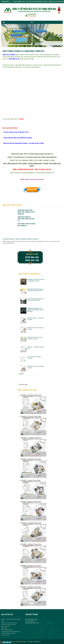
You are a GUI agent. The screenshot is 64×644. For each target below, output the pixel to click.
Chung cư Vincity (30, 621)
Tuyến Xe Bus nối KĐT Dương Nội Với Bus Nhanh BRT (35, 299)
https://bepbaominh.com (32, 623)
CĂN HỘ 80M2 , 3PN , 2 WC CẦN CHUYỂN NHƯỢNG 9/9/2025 (30, 2)
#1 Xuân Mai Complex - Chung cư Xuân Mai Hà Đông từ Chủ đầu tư (21, 239)
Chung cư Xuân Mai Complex (18, 642)
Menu (32, 22)
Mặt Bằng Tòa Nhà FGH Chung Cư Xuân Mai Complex (36, 280)
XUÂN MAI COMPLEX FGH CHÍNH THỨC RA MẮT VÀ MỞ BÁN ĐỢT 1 (35, 310)
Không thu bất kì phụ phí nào (16, 35)
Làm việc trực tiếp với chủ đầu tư (19, 31)
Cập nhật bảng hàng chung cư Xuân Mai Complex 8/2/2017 (35, 290)
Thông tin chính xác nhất (41, 31)
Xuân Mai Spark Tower (31, 619)
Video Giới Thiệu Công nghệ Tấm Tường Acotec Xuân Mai (26, 212)
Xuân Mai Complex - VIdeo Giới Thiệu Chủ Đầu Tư (26, 219)
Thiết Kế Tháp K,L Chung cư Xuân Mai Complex (35, 338)
